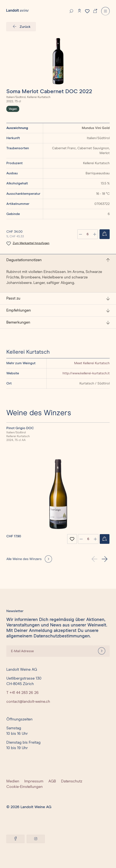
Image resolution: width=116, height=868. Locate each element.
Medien (13, 781)
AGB (52, 781)
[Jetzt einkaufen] (105, 234)
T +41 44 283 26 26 (23, 693)
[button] (105, 559)
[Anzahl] (88, 234)
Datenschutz (72, 781)
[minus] (81, 539)
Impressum (34, 781)
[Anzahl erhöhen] (95, 234)
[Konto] (79, 11)
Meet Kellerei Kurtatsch (92, 363)
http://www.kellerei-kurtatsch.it (86, 373)
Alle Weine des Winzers (24, 559)
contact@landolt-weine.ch (28, 702)
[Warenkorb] (95, 11)
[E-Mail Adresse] (50, 651)
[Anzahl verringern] (81, 234)
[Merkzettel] (87, 11)
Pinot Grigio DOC (20, 428)
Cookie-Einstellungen (25, 787)
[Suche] (71, 11)
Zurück (21, 27)
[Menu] (105, 11)
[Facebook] (15, 839)
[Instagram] (36, 839)
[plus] (95, 539)
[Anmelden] (102, 651)
